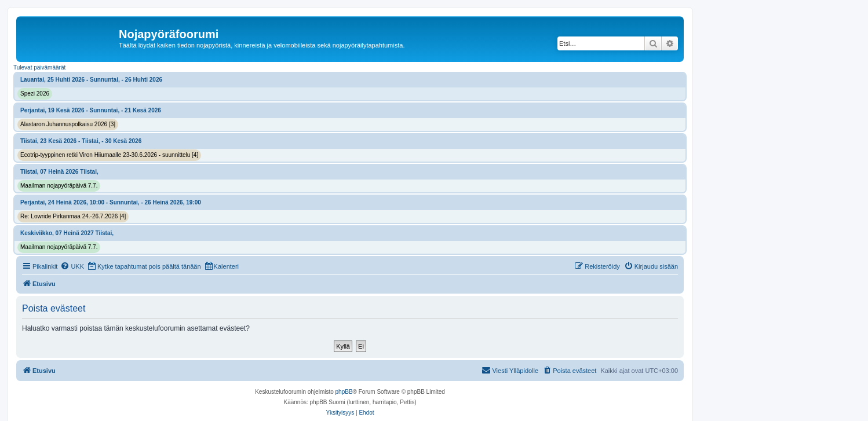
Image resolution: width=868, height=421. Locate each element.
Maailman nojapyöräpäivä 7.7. (59, 186)
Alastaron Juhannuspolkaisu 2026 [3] (68, 124)
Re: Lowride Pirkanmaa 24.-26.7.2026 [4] (73, 216)
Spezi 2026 (35, 94)
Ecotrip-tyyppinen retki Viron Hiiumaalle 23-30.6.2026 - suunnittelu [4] (109, 155)
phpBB (344, 392)
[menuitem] (72, 266)
